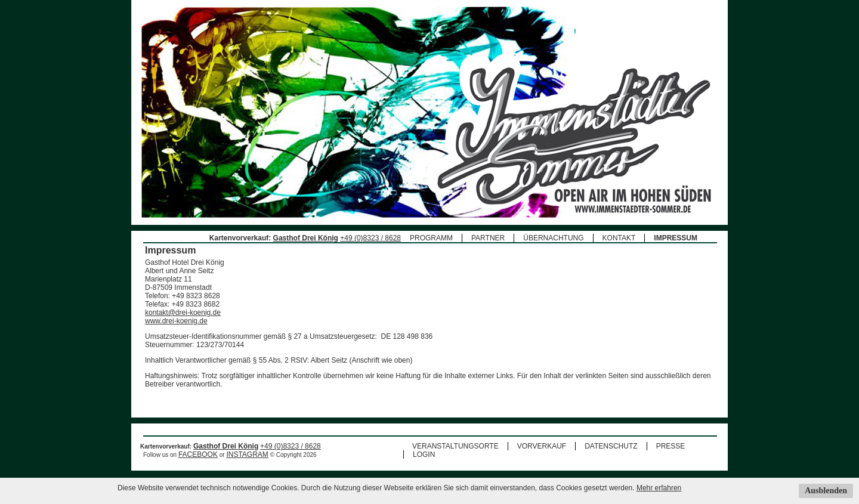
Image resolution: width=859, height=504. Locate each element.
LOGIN (424, 454)
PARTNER (488, 238)
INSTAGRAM (247, 454)
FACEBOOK (198, 454)
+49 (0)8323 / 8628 (370, 238)
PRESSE (671, 446)
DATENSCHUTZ (611, 446)
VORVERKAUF (542, 446)
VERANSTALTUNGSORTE (455, 446)
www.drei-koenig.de (176, 321)
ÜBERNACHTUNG (553, 238)
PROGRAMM (431, 238)
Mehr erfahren (659, 488)
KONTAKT (619, 238)
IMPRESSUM (676, 238)
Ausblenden (826, 491)
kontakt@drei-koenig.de (183, 313)
